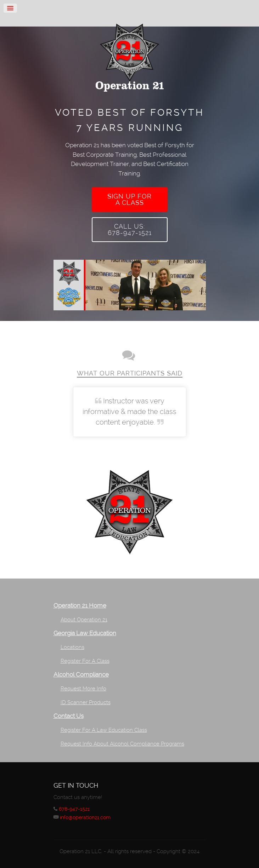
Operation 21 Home (80, 606)
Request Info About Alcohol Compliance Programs (122, 744)
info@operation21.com (85, 817)
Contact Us (69, 716)
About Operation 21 (84, 620)
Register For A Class (85, 661)
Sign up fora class (129, 199)
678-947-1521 (74, 809)
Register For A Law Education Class (104, 730)
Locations (72, 647)
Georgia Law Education (85, 633)
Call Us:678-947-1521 (130, 229)
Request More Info (83, 689)
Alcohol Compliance (81, 675)
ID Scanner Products (86, 702)
